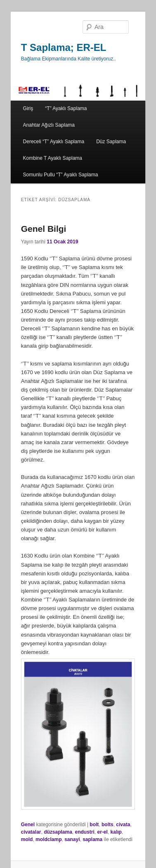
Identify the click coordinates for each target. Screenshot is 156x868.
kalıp (116, 832)
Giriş (28, 108)
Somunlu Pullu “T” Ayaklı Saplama (61, 175)
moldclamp (48, 839)
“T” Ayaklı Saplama (66, 108)
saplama (92, 839)
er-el (103, 832)
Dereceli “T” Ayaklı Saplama (54, 142)
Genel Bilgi (44, 229)
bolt (94, 825)
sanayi (72, 839)
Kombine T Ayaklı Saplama (53, 158)
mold (27, 839)
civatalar (31, 832)
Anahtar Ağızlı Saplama (49, 125)
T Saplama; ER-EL (64, 47)
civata (123, 825)
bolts (108, 825)
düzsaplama (58, 832)
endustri (85, 832)
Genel (28, 825)
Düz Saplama (111, 142)
